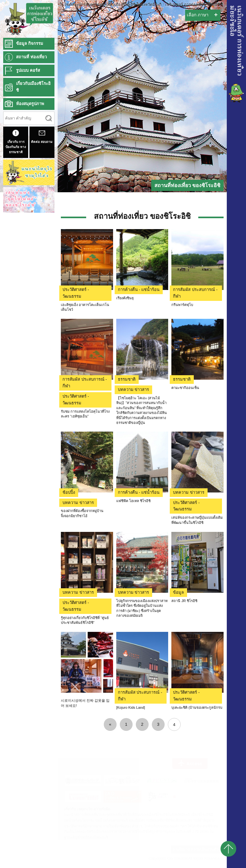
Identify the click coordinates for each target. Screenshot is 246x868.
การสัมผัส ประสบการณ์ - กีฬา (195, 293)
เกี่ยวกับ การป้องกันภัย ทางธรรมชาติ (16, 142)
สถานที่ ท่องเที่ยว (31, 57)
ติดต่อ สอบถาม (42, 137)
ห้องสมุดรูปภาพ (30, 104)
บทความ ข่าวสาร (134, 389)
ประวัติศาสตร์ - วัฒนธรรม (76, 293)
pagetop (228, 849)
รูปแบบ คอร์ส (28, 70)
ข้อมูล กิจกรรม (30, 43)
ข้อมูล (178, 592)
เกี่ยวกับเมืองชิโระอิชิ (33, 87)
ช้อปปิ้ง (69, 492)
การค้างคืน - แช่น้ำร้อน (139, 289)
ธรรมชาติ (127, 379)
